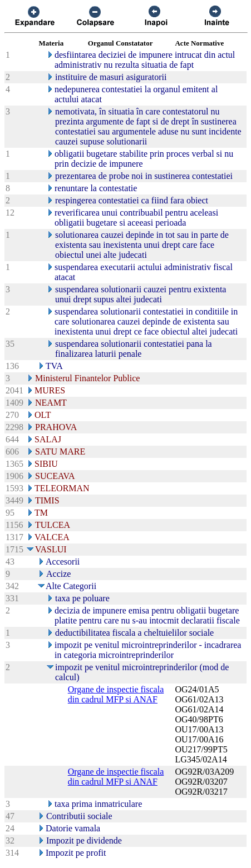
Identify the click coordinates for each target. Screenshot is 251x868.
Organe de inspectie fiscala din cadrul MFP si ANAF (116, 694)
